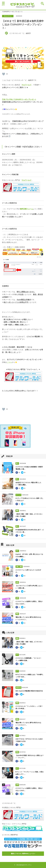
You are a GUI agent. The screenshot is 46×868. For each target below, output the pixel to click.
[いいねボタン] (4, 74)
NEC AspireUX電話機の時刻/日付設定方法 (29, 691)
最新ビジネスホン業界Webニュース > (23, 854)
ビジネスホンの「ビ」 (9, 803)
